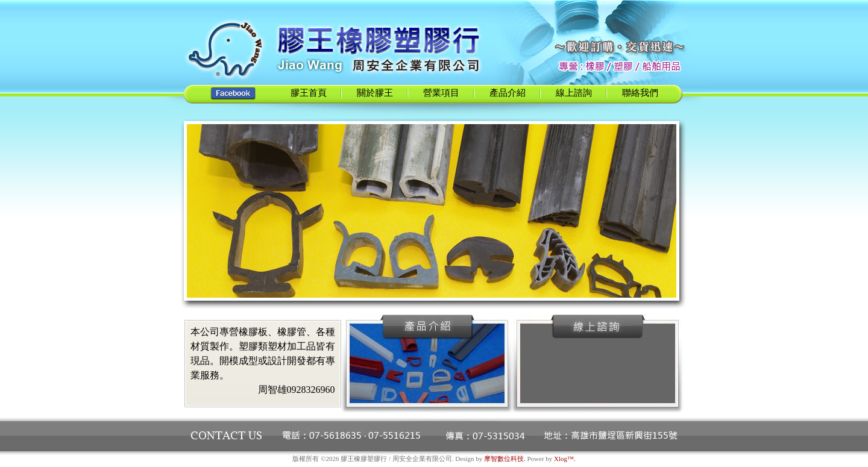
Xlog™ (564, 459)
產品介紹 (508, 93)
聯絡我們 (640, 93)
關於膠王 (375, 93)
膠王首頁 (309, 93)
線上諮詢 (574, 93)
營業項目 (441, 93)
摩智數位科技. (505, 459)
